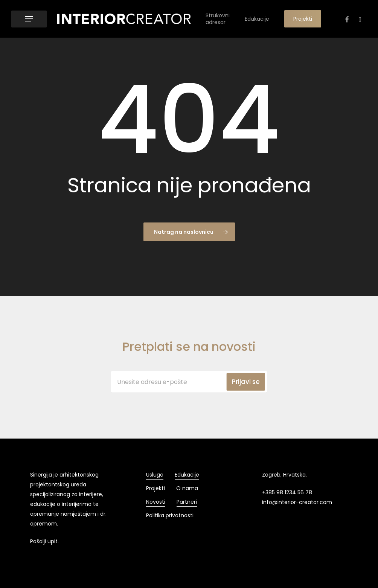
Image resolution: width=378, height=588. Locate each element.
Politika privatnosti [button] (170, 515)
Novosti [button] (156, 502)
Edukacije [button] (187, 475)
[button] (29, 19)
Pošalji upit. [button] (44, 541)
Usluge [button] (155, 475)
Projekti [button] (155, 488)
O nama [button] (187, 488)
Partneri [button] (187, 502)
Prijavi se (246, 382)
